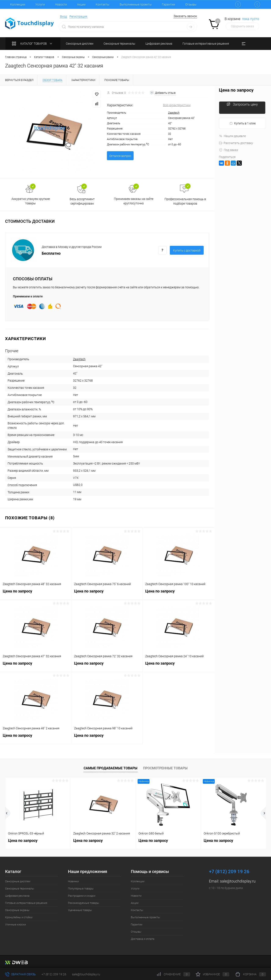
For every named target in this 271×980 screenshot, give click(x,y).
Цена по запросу (36, 593)
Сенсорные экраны (17, 910)
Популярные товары (81, 889)
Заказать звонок (185, 16)
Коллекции (18, 4)
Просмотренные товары (165, 768)
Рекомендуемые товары (84, 903)
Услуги (40, 4)
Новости (61, 4)
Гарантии (169, 4)
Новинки (73, 881)
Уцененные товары (80, 910)
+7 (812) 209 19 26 (54, 974)
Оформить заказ (242, 26)
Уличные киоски (15, 924)
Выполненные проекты (136, 4)
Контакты (103, 4)
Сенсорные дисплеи (18, 881)
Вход (64, 16)
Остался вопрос (120, 156)
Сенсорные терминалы (20, 889)
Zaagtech (174, 113)
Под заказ (228, 150)
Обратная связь (20, 974)
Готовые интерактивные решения (26, 903)
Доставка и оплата (143, 939)
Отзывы (191, 4)
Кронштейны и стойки (19, 917)
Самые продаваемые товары (111, 768)
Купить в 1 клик (243, 123)
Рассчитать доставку (236, 143)
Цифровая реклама (17, 896)
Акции (81, 4)
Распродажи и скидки (82, 896)
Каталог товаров (33, 44)
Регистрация (78, 16)
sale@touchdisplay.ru (238, 881)
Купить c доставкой (187, 250)
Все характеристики (177, 105)
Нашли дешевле (232, 136)
